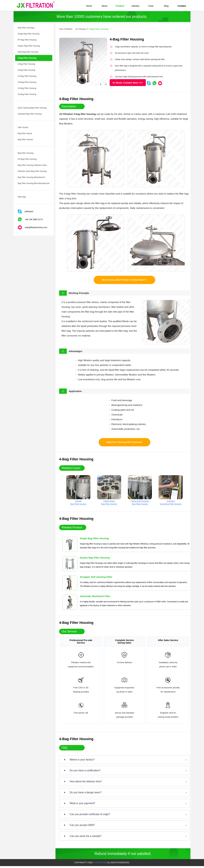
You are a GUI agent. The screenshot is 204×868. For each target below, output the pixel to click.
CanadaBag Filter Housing (78, 492)
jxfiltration (29, 211)
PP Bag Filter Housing (27, 40)
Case (151, 6)
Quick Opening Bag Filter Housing (32, 108)
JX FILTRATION (100, 864)
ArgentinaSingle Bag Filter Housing (171, 492)
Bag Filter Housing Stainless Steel (32, 165)
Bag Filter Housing (26, 153)
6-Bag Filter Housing (26, 64)
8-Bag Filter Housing (26, 70)
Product (120, 6)
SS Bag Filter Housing (27, 159)
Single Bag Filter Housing (28, 34)
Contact (182, 6)
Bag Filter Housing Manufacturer (31, 177)
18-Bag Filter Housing (27, 82)
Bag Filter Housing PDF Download (124, 443)
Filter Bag (22, 197)
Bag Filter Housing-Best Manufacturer (34, 183)
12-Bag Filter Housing (27, 76)
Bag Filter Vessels (25, 140)
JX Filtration (81, 29)
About (104, 6)
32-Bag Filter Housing (27, 94)
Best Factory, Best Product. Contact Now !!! (124, 280)
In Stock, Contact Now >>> (128, 83)
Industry (135, 6)
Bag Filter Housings (26, 28)
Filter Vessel (23, 127)
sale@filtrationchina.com (36, 227)
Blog (166, 6)
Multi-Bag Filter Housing (28, 52)
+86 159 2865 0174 (34, 219)
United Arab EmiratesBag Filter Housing (140, 492)
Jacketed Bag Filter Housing (30, 114)
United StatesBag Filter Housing (109, 492)
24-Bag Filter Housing (27, 88)
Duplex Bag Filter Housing (29, 46)
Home (89, 6)
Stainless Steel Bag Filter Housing (32, 171)
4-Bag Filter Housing (27, 58)
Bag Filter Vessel (25, 133)
